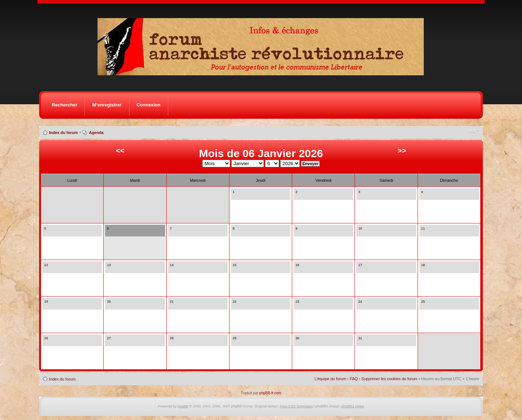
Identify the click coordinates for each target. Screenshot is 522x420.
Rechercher (65, 105)
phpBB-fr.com (270, 393)
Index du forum (63, 133)
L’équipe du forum (330, 379)
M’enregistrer (107, 105)
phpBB (183, 406)
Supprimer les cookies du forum (390, 379)
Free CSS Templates (297, 406)
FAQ (354, 379)
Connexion (149, 105)
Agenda (96, 133)
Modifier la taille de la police (474, 131)
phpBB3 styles (353, 406)
